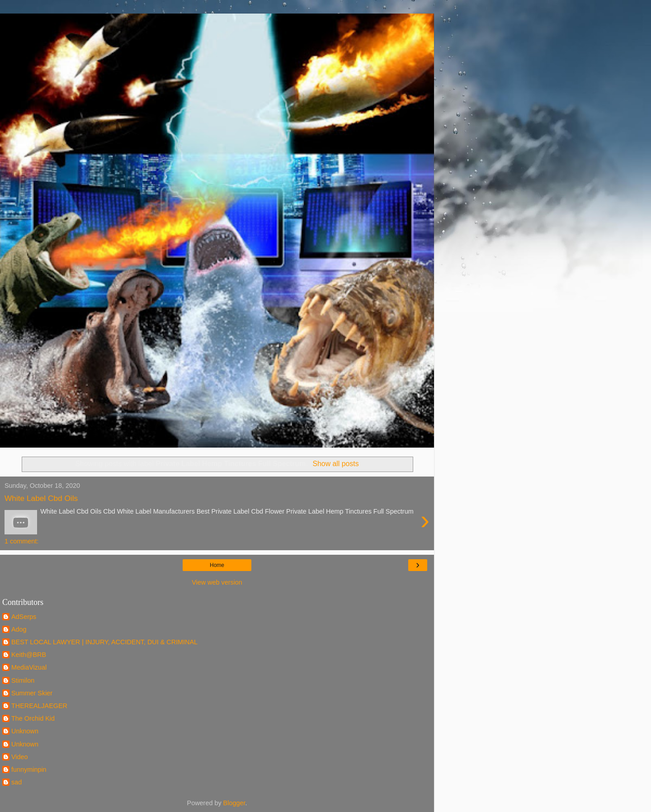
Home (217, 565)
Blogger (234, 803)
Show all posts (336, 464)
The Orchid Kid (33, 718)
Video (20, 757)
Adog (19, 629)
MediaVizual (29, 667)
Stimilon (23, 680)
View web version (217, 582)
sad (17, 782)
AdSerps (24, 617)
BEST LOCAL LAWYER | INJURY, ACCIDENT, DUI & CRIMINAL (104, 642)
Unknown (25, 731)
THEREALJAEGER (39, 706)
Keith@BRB (29, 655)
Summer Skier (32, 693)
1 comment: (21, 541)
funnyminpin (29, 770)
